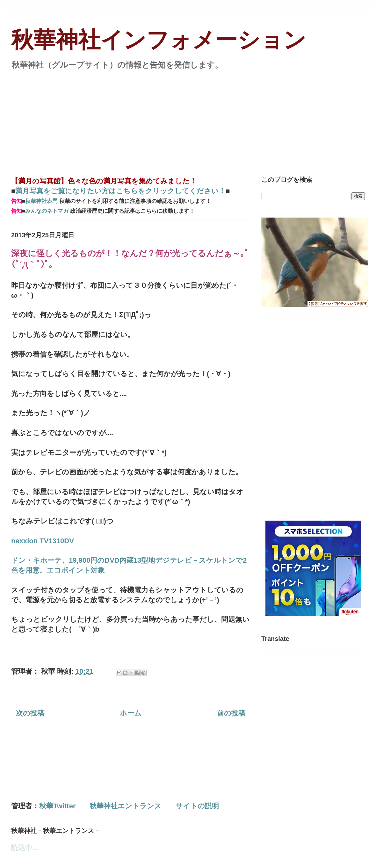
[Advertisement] (188, 119)
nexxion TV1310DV (43, 541)
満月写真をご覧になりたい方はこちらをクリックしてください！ (120, 191)
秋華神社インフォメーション (159, 40)
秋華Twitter (57, 806)
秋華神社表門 (41, 201)
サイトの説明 (197, 806)
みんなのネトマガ (47, 211)
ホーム (131, 713)
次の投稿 (30, 713)
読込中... (25, 848)
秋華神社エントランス (126, 806)
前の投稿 (231, 713)
